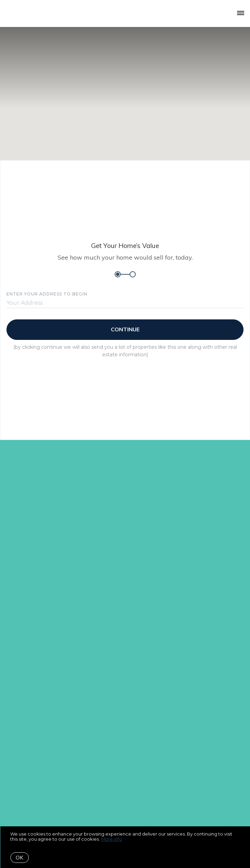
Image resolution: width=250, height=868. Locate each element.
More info (112, 839)
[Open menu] (241, 13)
